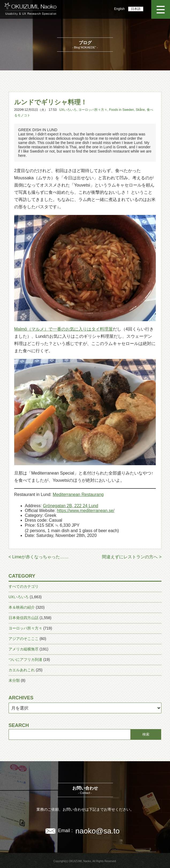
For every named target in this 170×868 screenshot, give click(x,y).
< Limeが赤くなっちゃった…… (39, 557)
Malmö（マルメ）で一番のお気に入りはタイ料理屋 (63, 329)
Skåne (140, 110)
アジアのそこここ (24, 639)
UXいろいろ (68, 110)
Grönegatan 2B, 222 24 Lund (70, 506)
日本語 (136, 9)
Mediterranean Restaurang (78, 494)
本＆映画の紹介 (22, 607)
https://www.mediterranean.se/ (86, 511)
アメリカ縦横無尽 (24, 649)
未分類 (14, 680)
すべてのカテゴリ (24, 586)
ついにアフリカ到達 (25, 659)
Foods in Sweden (122, 110)
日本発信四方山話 (24, 618)
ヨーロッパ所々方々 (93, 110)
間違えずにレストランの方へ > (132, 557)
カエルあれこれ (22, 670)
